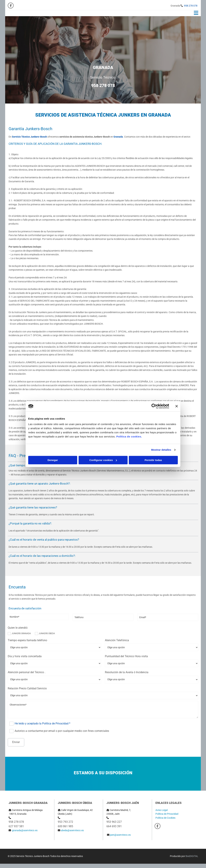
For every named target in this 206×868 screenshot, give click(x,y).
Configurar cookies (103, 460)
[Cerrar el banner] (177, 406)
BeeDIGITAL (192, 856)
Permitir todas (153, 460)
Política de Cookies (165, 818)
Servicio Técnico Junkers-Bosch (29, 137)
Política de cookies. (129, 436)
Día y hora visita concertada (25, 656)
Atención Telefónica (117, 640)
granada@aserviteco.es (25, 830)
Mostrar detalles (161, 450)
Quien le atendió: (18, 628)
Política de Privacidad (167, 814)
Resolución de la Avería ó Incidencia (127, 672)
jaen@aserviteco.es (120, 835)
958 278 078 (191, 6)
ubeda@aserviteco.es (72, 830)
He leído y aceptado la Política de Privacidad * (42, 723)
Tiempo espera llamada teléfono (27, 640)
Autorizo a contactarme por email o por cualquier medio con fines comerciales (62, 731)
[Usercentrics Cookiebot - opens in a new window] (154, 406)
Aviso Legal (162, 810)
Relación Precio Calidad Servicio (27, 688)
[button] (136, 13)
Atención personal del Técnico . (27, 672)
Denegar (53, 460)
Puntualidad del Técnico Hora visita (126, 656)
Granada (118, 137)
